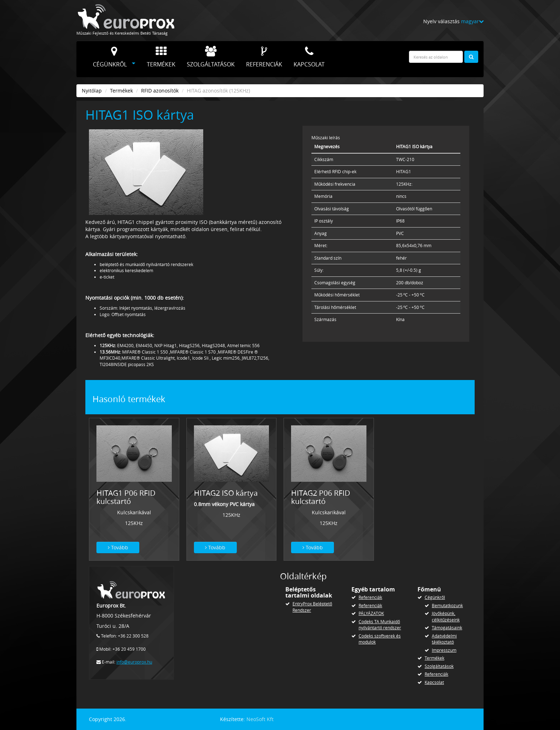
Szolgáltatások (211, 57)
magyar (472, 21)
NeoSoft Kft (260, 719)
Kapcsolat (309, 57)
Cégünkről (110, 57)
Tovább (118, 547)
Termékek (161, 57)
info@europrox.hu (134, 662)
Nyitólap (92, 91)
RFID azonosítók (160, 91)
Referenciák (264, 57)
